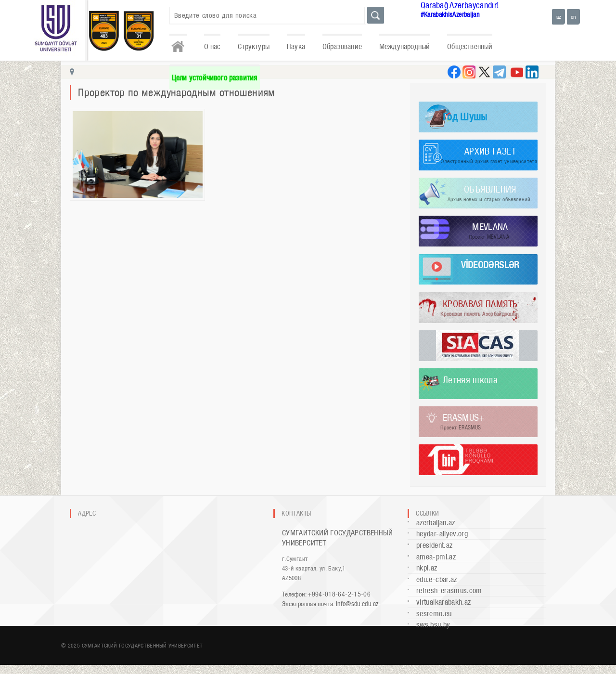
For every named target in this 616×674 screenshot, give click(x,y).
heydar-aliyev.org (442, 534)
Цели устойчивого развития (215, 78)
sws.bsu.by (433, 625)
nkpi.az (427, 568)
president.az (434, 545)
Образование (342, 46)
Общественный (470, 46)
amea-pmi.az (436, 557)
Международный (404, 46)
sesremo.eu (434, 614)
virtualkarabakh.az (443, 602)
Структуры (254, 46)
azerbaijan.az (436, 523)
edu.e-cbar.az (437, 579)
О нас (212, 46)
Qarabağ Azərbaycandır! (460, 5)
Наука (296, 46)
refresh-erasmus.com (449, 590)
